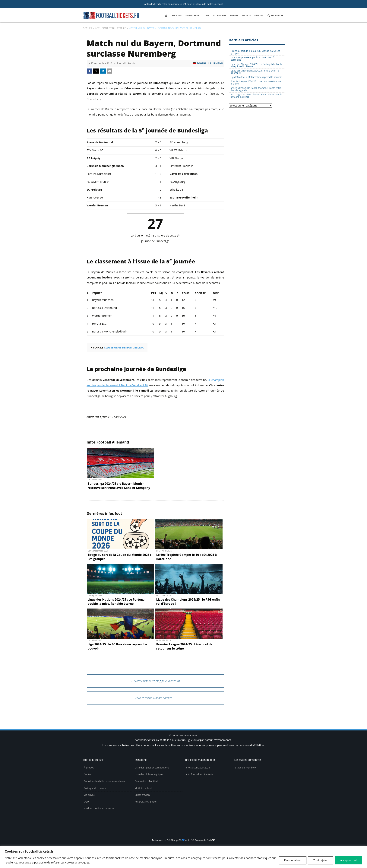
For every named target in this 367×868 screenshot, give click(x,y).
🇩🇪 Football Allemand (208, 63)
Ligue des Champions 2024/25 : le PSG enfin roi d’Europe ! (255, 72)
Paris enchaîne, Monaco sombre (155, 698)
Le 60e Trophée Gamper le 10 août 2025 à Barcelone (252, 59)
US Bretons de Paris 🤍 (203, 840)
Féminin (259, 16)
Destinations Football (146, 781)
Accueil (88, 28)
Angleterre (192, 16)
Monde (247, 16)
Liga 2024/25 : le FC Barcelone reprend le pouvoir (256, 77)
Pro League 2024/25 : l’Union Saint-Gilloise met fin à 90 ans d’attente (256, 96)
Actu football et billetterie (199, 774)
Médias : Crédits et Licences (99, 808)
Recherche (275, 16)
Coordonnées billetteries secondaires (104, 781)
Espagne (177, 16)
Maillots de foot (143, 788)
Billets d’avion (142, 795)
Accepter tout (349, 860)
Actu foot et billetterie (110, 28)
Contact (88, 774)
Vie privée (89, 795)
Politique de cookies (95, 788)
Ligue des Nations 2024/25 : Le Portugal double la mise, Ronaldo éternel (256, 65)
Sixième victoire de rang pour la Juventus (155, 681)
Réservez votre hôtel (146, 802)
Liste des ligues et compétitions (152, 768)
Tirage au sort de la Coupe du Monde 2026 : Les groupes (255, 52)
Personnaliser (293, 860)
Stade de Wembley (245, 768)
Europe (234, 16)
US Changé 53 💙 (176, 840)
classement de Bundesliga (124, 347)
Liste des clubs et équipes (149, 774)
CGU (86, 802)
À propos (89, 768)
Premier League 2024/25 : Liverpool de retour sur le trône (256, 82)
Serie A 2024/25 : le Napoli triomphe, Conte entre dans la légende (256, 89)
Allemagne (220, 16)
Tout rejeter (321, 860)
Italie (206, 16)
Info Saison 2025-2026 (198, 768)
